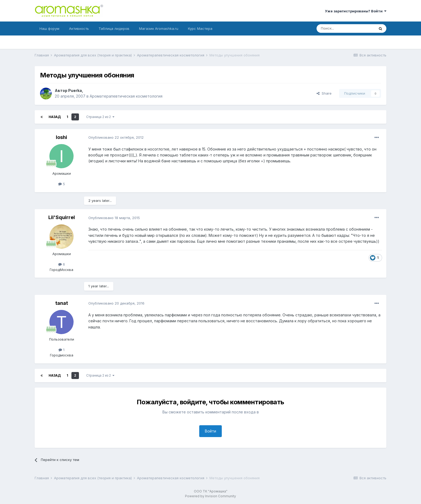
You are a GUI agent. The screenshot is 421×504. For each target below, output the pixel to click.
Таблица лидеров (114, 28)
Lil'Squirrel (62, 217)
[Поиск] (346, 28)
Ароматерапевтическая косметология (126, 96)
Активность (79, 28)
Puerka (75, 90)
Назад (55, 117)
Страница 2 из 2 (100, 117)
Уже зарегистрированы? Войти (356, 11)
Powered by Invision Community (210, 496)
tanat (62, 303)
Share (324, 93)
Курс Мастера (200, 28)
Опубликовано (116, 137)
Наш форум (49, 28)
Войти (210, 431)
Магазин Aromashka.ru (159, 28)
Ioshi (61, 137)
